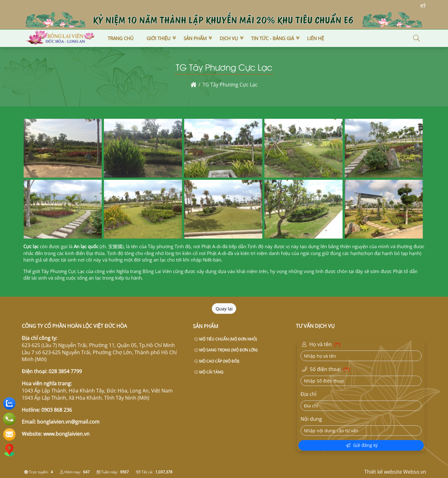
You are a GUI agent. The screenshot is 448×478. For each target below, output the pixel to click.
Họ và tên (322, 345)
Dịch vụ (229, 38)
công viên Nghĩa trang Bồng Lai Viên (133, 271)
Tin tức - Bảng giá (273, 38)
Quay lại (224, 309)
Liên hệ (315, 38)
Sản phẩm (195, 38)
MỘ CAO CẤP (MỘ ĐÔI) (217, 361)
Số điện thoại (327, 369)
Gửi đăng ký (362, 445)
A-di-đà (220, 246)
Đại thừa (95, 253)
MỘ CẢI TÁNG (209, 372)
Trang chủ (121, 38)
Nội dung (311, 419)
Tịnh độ (255, 246)
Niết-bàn (212, 260)
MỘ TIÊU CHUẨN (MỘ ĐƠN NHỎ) (226, 339)
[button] (417, 38)
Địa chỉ (308, 394)
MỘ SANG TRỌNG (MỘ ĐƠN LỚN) (226, 350)
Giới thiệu (159, 38)
